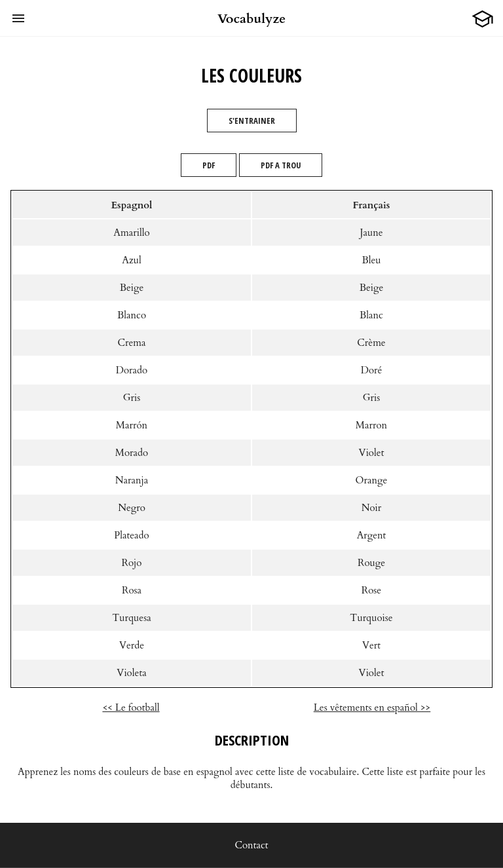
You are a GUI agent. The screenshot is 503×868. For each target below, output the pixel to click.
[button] (18, 18)
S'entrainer (252, 121)
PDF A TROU (281, 165)
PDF (209, 165)
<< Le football (131, 708)
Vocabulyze (251, 19)
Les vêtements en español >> (372, 708)
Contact (251, 845)
